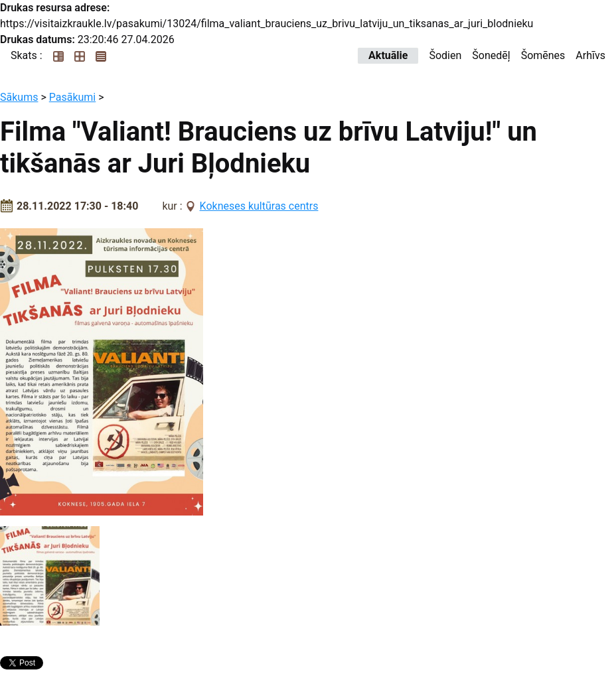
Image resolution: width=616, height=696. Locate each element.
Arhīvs (590, 55)
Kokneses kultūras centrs (259, 206)
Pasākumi (73, 97)
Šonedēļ (491, 55)
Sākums (19, 97)
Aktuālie (388, 55)
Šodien (445, 55)
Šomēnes (543, 55)
